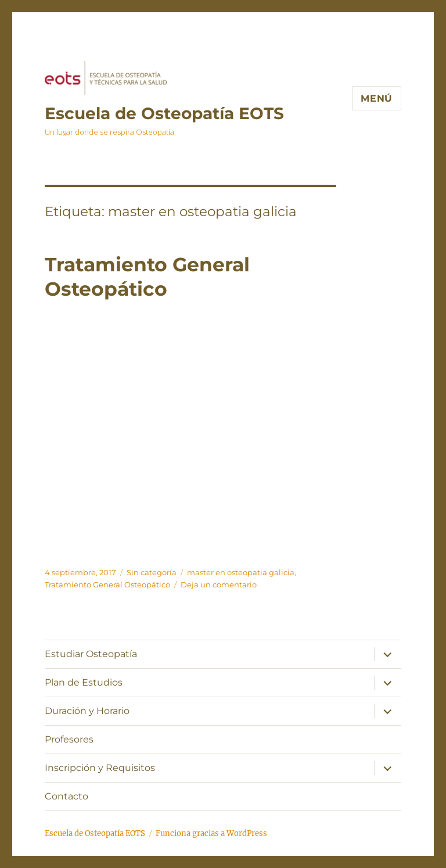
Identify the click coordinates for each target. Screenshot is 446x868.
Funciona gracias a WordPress (211, 833)
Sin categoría (152, 572)
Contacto (66, 796)
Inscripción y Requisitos (100, 768)
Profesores (69, 739)
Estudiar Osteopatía (91, 654)
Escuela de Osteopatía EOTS (164, 113)
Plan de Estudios (84, 682)
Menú (377, 98)
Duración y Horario (87, 711)
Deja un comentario (219, 584)
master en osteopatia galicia (241, 572)
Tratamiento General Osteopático (107, 584)
